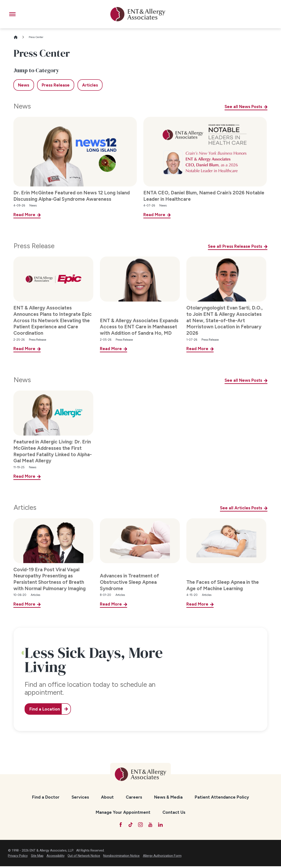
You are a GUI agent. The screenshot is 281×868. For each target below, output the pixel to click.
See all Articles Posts (241, 508)
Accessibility (56, 857)
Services (80, 797)
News (22, 106)
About (107, 797)
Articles (25, 508)
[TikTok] (129, 826)
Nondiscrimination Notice (121, 857)
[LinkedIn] (164, 826)
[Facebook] (117, 826)
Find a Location (47, 709)
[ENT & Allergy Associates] (138, 14)
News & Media (168, 797)
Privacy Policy (18, 857)
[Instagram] (141, 826)
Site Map (37, 857)
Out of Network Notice (84, 857)
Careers (134, 797)
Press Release (34, 246)
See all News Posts (243, 107)
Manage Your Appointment (123, 812)
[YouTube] (152, 826)
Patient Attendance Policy (222, 797)
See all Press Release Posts (235, 246)
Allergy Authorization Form (162, 857)
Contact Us (174, 812)
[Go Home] (18, 37)
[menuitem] (46, 797)
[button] (12, 14)
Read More (24, 215)
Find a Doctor (46, 797)
